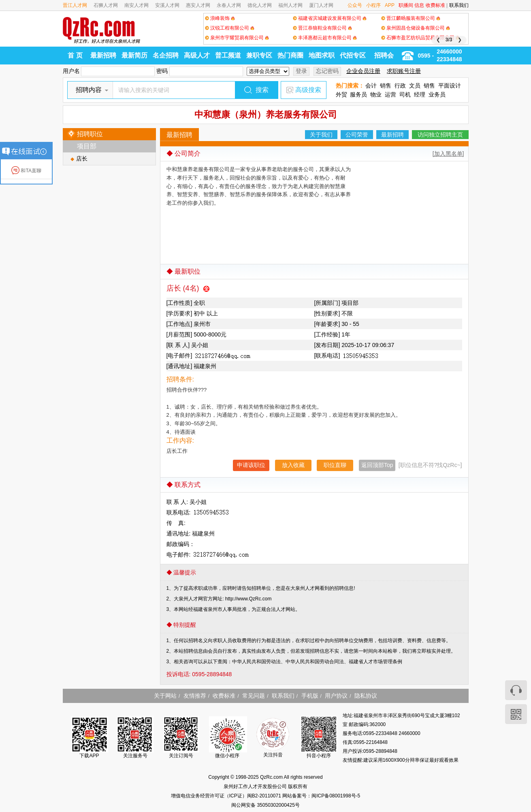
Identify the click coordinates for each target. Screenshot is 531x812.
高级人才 (197, 55)
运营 (390, 94)
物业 (376, 94)
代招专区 (353, 55)
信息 (419, 5)
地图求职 (322, 55)
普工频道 (228, 55)
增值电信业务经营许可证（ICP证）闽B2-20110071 (227, 796)
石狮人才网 (106, 5)
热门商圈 (290, 55)
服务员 (358, 94)
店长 (82, 159)
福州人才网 (290, 5)
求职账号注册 (404, 71)
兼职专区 (259, 55)
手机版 (310, 696)
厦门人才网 (321, 5)
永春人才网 (229, 5)
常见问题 (254, 696)
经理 (420, 94)
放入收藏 (293, 465)
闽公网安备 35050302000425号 (265, 805)
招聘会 (384, 55)
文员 (415, 86)
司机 (405, 94)
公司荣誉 (357, 135)
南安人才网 (136, 5)
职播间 (406, 5)
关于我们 (321, 135)
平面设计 (450, 86)
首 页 (75, 55)
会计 (371, 86)
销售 (386, 86)
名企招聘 (166, 55)
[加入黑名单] (448, 154)
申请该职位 (251, 465)
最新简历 (134, 55)
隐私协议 (366, 696)
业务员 (437, 94)
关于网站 (165, 696)
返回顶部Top (377, 465)
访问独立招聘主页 (440, 135)
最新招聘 (103, 55)
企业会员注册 (363, 71)
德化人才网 (260, 5)
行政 (400, 86)
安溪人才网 (167, 5)
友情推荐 (195, 696)
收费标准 (435, 5)
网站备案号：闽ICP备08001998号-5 (321, 796)
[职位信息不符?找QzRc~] (430, 465)
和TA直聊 (26, 171)
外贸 (341, 94)
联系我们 (459, 5)
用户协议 (336, 696)
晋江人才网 (75, 5)
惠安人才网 (198, 5)
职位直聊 (335, 465)
